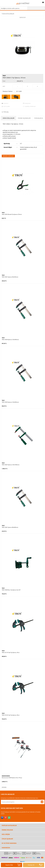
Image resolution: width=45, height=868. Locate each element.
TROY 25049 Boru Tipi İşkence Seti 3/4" (11, 590)
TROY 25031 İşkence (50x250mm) (10, 277)
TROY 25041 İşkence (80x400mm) (10, 527)
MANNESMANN (6, 776)
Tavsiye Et (6, 103)
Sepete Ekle (13, 865)
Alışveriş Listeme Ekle (30, 106)
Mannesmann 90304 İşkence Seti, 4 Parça (12, 778)
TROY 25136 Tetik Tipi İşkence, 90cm (11, 715)
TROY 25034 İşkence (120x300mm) (10, 340)
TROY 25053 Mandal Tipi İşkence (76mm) (12, 214)
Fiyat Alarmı (7, 106)
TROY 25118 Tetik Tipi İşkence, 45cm (11, 653)
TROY (4, 76)
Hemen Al (35, 865)
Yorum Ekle (28, 103)
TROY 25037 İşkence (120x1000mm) (11, 465)
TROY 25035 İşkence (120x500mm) (10, 402)
